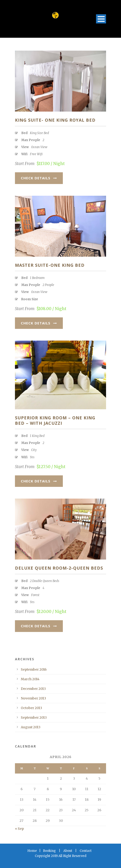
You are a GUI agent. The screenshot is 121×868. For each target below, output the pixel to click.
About (68, 851)
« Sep (19, 829)
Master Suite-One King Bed (50, 265)
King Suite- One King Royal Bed (55, 120)
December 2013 (33, 689)
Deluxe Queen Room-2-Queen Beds (59, 568)
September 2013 (34, 718)
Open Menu (101, 19)
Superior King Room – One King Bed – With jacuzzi (55, 420)
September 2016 (34, 669)
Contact (86, 851)
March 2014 (30, 679)
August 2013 (31, 727)
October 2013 (31, 708)
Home (32, 851)
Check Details (39, 178)
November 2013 (33, 698)
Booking (49, 851)
